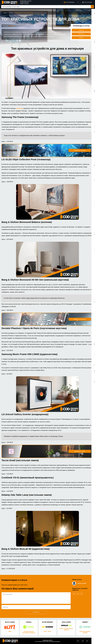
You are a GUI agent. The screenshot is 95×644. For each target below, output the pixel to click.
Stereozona (81, 34)
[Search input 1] (46, 7)
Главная (5, 13)
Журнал (11, 13)
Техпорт (81, 38)
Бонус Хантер (82, 583)
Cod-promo (19, 108)
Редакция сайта (48, 640)
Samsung (81, 30)
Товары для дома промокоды (61, 26)
